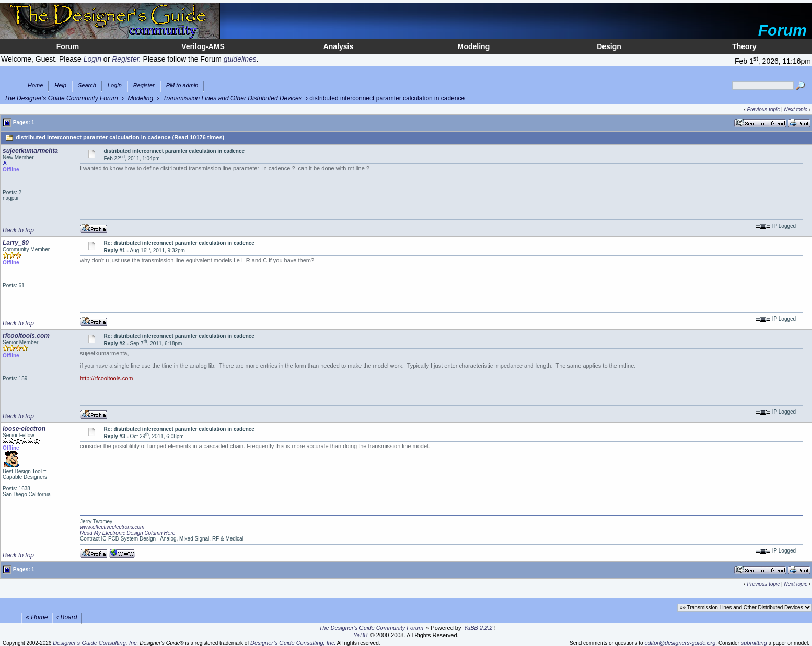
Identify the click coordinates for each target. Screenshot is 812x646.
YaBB (360, 635)
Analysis (339, 46)
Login (115, 85)
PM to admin (182, 85)
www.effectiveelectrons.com (112, 527)
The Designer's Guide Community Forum (61, 98)
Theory (744, 46)
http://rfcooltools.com (107, 378)
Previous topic (763, 109)
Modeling (474, 46)
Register (144, 85)
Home (35, 85)
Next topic (795, 109)
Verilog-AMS (203, 46)
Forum (68, 46)
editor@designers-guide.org (680, 643)
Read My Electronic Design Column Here (127, 533)
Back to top (18, 230)
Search (87, 85)
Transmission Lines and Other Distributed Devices (233, 98)
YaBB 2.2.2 (478, 628)
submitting (754, 643)
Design (609, 46)
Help (60, 85)
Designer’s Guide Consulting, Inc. (95, 643)
